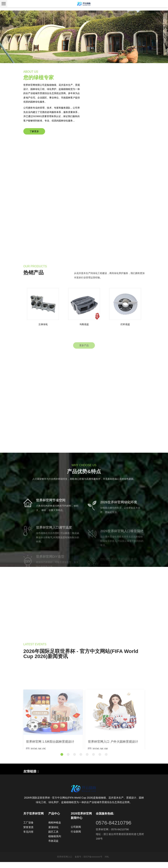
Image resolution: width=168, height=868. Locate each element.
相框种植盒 (55, 828)
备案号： (79, 863)
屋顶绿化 (53, 833)
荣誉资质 (28, 833)
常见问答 (28, 838)
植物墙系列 (55, 842)
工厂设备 (28, 828)
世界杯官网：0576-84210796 (112, 835)
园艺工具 (53, 838)
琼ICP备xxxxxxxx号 (93, 863)
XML (107, 863)
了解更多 (36, 135)
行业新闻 (76, 837)
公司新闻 (76, 833)
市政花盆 (53, 847)
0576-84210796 (114, 829)
